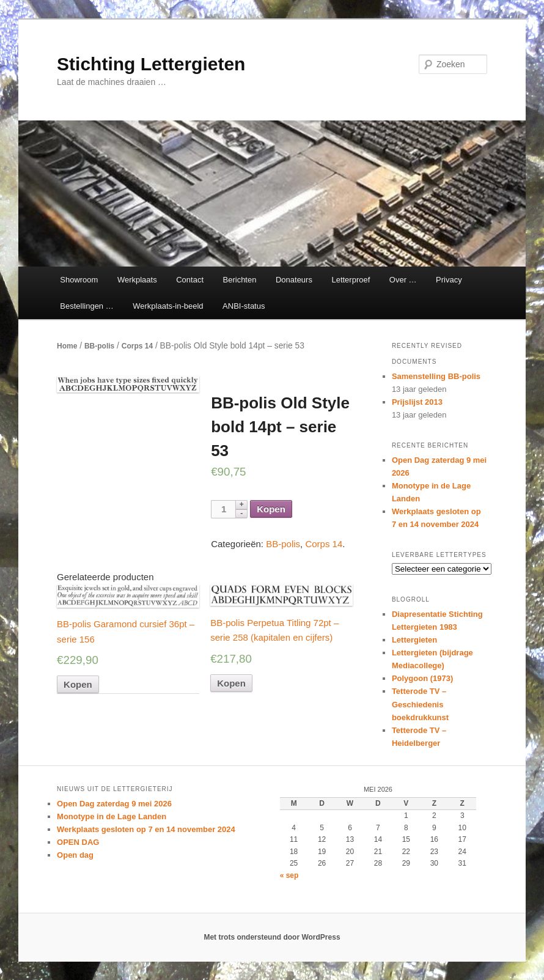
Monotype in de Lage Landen (112, 816)
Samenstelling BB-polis (436, 376)
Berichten (240, 280)
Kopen (271, 509)
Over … (403, 280)
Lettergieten (414, 640)
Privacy (449, 280)
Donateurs (294, 280)
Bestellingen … (86, 306)
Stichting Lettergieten (151, 64)
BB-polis (99, 346)
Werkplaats (137, 280)
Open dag (75, 855)
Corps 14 (137, 346)
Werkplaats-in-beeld (168, 306)
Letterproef (351, 280)
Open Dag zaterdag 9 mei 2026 (114, 804)
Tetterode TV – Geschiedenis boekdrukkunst (420, 704)
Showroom (79, 280)
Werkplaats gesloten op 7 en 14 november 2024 (146, 829)
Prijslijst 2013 (417, 402)
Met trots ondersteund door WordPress (272, 937)
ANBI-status (244, 306)
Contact (190, 280)
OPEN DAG (78, 842)
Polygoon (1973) (422, 678)
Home (67, 346)
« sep (289, 875)
